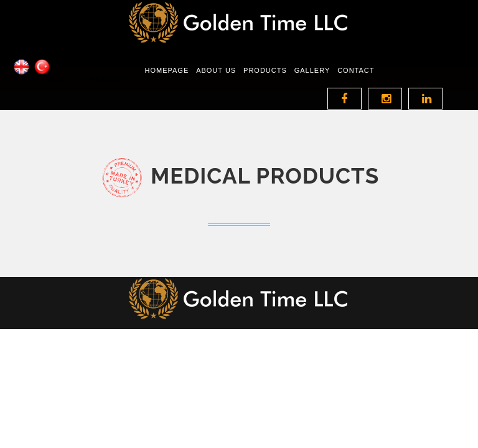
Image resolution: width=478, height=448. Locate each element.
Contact (356, 85)
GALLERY (312, 85)
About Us (216, 85)
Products (265, 85)
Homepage (166, 85)
